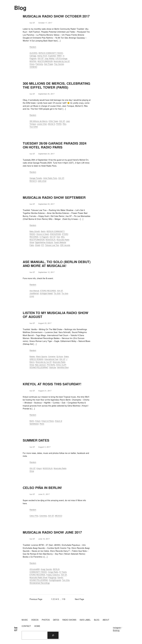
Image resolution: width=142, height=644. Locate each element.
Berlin (43, 231)
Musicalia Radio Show (38, 577)
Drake (66, 356)
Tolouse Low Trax (52, 245)
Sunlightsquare (55, 580)
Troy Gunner (59, 64)
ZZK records (65, 245)
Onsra (32, 64)
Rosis (42, 424)
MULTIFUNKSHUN (45, 61)
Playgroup (52, 577)
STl (43, 245)
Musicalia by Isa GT (62, 61)
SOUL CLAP (61, 365)
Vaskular (52, 367)
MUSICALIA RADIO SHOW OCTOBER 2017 (56, 16)
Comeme (52, 356)
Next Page (79, 599)
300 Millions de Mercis (39, 121)
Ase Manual (34, 291)
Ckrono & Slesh (43, 234)
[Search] (53, 635)
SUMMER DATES (36, 440)
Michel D (52, 124)
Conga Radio (53, 572)
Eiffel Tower (53, 121)
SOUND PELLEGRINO (39, 367)
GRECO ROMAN (36, 359)
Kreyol (38, 421)
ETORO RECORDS (48, 291)
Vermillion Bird (63, 367)
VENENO (33, 67)
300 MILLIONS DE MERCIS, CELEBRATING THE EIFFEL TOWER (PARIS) (57, 85)
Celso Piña (34, 516)
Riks (64, 124)
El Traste (63, 572)
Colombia (43, 516)
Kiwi (58, 237)
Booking (116, 630)
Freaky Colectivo (53, 575)
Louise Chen (42, 124)
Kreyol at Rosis (48, 421)
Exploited (52, 56)
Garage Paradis (36, 178)
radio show (42, 181)
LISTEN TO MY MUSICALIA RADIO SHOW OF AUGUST (56, 315)
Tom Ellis (66, 580)
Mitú (63, 237)
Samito (60, 577)
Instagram (117, 628)
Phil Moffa (51, 365)
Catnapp (33, 56)
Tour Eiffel (34, 127)
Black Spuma (42, 356)
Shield (38, 245)
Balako (32, 356)
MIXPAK (33, 61)
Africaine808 (35, 569)
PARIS (59, 124)
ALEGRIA (33, 53)
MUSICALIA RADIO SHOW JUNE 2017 (52, 532)
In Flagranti (44, 237)
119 (64, 599)
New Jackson (40, 365)
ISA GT (40, 58)
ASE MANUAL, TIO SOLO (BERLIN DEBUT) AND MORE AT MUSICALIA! (57, 264)
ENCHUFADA (55, 234)
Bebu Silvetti (35, 231)
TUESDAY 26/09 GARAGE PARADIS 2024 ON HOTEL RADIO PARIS (55, 145)
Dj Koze (60, 356)
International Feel (51, 359)
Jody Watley (49, 58)
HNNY (59, 56)
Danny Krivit (42, 56)
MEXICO (59, 516)
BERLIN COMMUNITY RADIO (51, 53)
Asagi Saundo (46, 569)
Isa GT (16, 629)
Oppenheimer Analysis (44, 242)
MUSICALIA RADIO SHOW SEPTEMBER (54, 198)
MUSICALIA (51, 240)
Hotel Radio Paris (50, 178)
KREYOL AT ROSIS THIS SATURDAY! (52, 384)
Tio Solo (57, 293)
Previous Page (36, 599)
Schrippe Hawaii (46, 293)
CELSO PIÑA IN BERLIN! (42, 488)
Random (33, 47)
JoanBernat (34, 293)
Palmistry (39, 64)
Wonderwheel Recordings (40, 583)
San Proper (49, 64)
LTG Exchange (61, 58)
